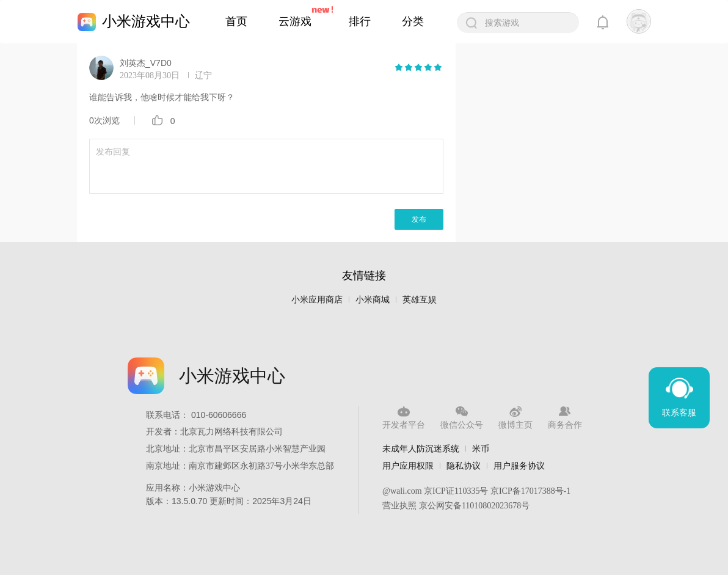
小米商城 (373, 300)
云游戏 (295, 21)
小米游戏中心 (146, 21)
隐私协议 (464, 466)
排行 (360, 21)
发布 (419, 219)
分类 (413, 21)
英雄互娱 (420, 300)
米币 (481, 449)
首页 (236, 21)
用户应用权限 (408, 466)
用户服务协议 (519, 466)
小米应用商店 (317, 300)
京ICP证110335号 (456, 491)
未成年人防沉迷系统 (421, 449)
